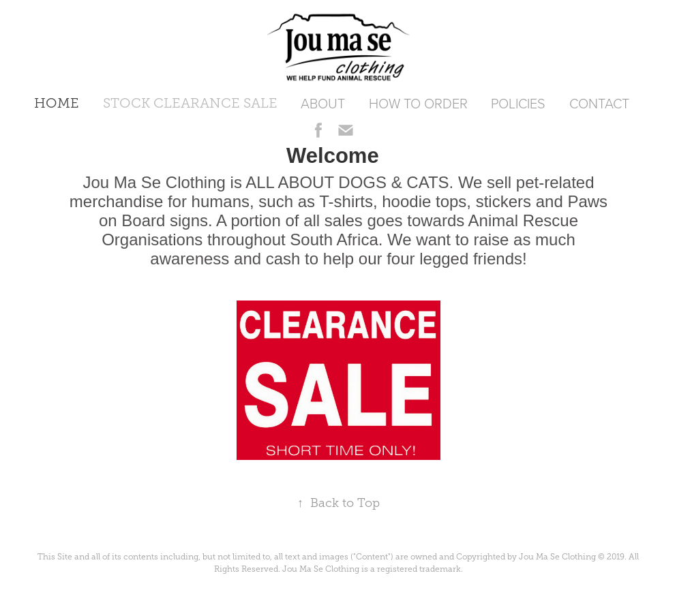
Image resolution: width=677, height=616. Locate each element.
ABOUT (323, 103)
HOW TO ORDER (418, 103)
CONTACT (599, 103)
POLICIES (518, 103)
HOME (57, 103)
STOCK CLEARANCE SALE (190, 103)
